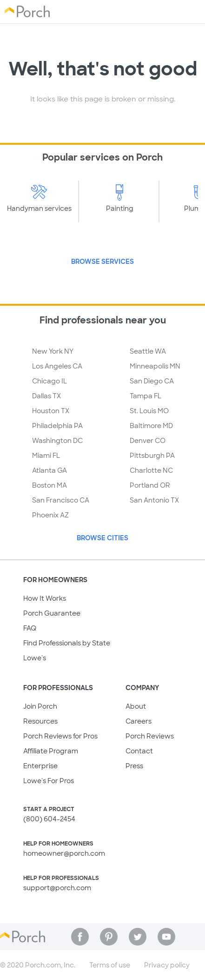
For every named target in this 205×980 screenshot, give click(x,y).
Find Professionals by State (67, 643)
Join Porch (40, 706)
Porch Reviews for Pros (60, 736)
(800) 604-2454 (49, 819)
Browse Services (102, 262)
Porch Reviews (150, 736)
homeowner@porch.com (64, 853)
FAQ (30, 628)
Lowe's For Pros (49, 781)
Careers (139, 721)
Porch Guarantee (52, 613)
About (136, 706)
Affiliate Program (51, 751)
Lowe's (35, 658)
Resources (40, 721)
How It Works (45, 598)
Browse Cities (102, 538)
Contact (139, 751)
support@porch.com (57, 888)
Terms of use (110, 965)
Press (134, 766)
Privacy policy (167, 965)
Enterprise (40, 766)
